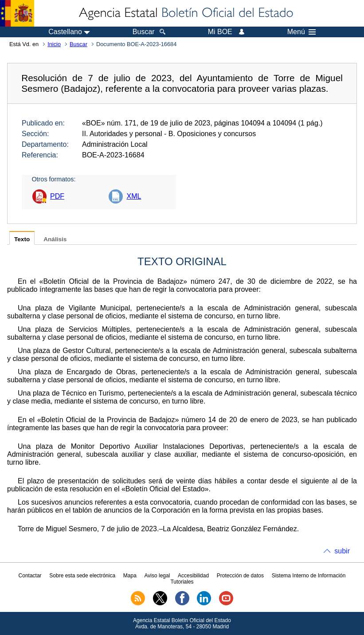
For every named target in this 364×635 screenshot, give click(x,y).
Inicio (54, 44)
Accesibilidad (193, 576)
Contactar (30, 576)
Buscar (78, 44)
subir (342, 551)
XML (134, 196)
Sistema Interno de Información (309, 576)
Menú (301, 32)
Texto (22, 239)
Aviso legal (157, 576)
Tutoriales (182, 582)
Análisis (55, 239)
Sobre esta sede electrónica (82, 576)
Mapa (130, 576)
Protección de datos (240, 576)
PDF (57, 196)
